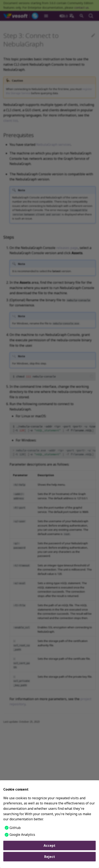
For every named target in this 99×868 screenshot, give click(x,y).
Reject (50, 857)
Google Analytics (22, 835)
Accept (49, 845)
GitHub (15, 828)
